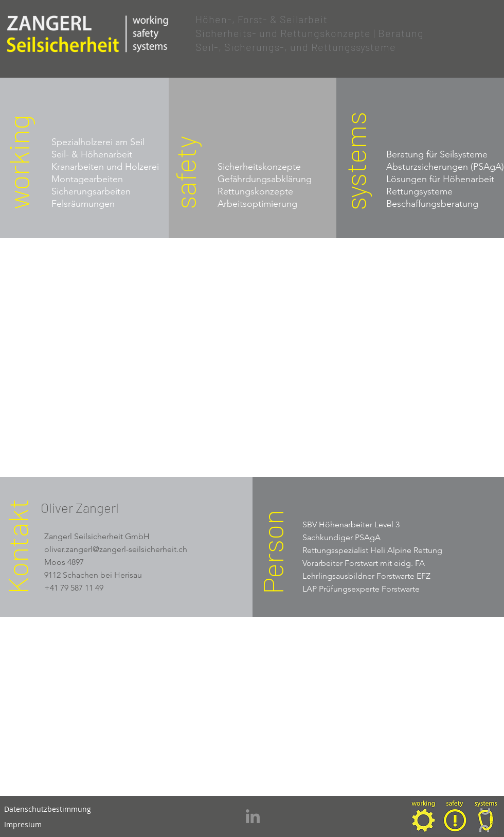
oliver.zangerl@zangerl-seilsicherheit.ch (116, 549)
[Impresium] (23, 825)
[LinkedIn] (253, 816)
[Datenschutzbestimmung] (48, 809)
